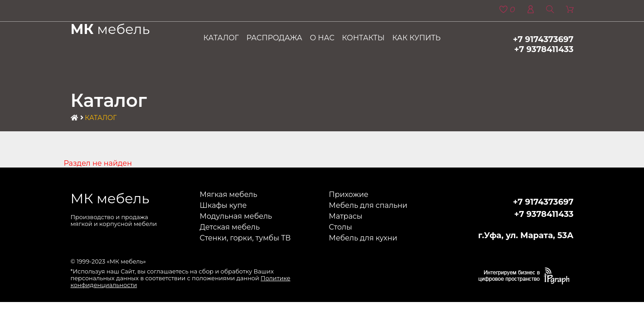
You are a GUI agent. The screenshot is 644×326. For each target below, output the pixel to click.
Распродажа (274, 38)
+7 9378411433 (544, 49)
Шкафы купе (223, 205)
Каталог (221, 38)
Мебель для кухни (363, 238)
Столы (341, 227)
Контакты (363, 38)
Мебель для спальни (368, 205)
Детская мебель (230, 227)
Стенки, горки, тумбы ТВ (245, 238)
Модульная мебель (236, 216)
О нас (322, 38)
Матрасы (346, 216)
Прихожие (349, 194)
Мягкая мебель (229, 194)
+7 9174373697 (543, 39)
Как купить (416, 38)
